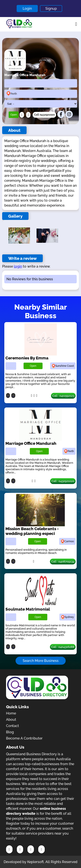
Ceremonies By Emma (27, 358)
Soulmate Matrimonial (28, 609)
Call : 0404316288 (63, 647)
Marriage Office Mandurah (31, 443)
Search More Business (41, 661)
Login (27, 9)
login (18, 266)
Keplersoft (36, 862)
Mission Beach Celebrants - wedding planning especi (32, 531)
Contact (13, 726)
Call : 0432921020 (63, 481)
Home (11, 713)
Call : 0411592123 (63, 396)
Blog (10, 732)
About (11, 720)
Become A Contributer (24, 738)
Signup (51, 9)
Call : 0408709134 (63, 562)
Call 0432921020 (44, 115)
